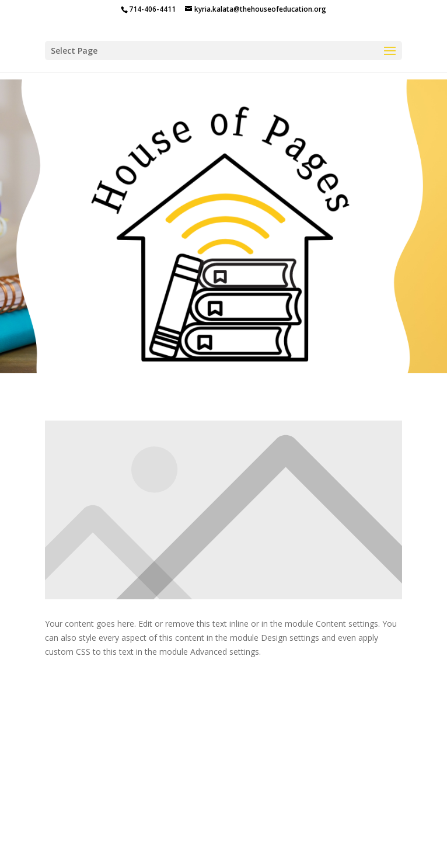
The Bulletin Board (190, 840)
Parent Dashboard (99, 840)
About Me (261, 827)
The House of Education (122, 827)
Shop (254, 840)
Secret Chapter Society (326, 840)
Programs (207, 827)
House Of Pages (329, 827)
